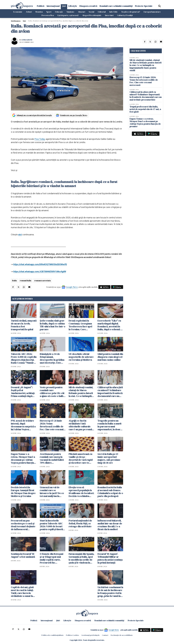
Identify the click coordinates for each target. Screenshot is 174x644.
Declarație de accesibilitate (122, 635)
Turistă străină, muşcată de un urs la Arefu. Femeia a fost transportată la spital (24, 325)
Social (91, 12)
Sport (49, 12)
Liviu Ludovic (27, 40)
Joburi (29, 12)
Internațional (53, 6)
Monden (39, 12)
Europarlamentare (152, 12)
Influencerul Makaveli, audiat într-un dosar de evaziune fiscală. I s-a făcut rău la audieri (110, 525)
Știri (64, 6)
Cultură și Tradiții (125, 15)
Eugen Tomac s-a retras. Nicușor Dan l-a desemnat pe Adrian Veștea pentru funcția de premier (23, 458)
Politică (41, 6)
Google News (72, 287)
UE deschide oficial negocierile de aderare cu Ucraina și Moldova (81, 357)
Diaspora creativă (88, 6)
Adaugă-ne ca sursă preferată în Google (34, 115)
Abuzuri (82, 12)
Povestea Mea (48, 15)
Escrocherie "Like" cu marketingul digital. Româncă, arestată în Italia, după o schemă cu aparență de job (110, 325)
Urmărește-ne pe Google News (74, 115)
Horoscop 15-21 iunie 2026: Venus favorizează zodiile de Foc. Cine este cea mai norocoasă (52, 425)
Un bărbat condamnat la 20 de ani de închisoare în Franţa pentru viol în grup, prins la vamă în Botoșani (110, 592)
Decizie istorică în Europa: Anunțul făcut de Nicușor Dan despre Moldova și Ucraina (23, 492)
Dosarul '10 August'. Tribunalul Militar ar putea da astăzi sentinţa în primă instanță (110, 558)
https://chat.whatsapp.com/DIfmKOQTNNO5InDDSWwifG (40, 264)
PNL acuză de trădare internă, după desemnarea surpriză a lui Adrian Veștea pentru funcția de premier (23, 425)
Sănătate (70, 12)
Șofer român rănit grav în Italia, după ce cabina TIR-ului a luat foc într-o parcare (53, 325)
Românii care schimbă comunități (116, 6)
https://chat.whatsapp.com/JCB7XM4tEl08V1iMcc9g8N (40, 272)
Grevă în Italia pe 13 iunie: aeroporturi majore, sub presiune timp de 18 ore (109, 458)
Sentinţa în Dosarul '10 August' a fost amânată (23, 555)
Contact (105, 635)
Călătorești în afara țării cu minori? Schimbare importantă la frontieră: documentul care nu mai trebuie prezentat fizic (110, 392)
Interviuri (109, 15)
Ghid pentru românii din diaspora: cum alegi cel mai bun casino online (110, 357)
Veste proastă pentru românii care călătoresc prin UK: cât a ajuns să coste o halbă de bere (52, 392)
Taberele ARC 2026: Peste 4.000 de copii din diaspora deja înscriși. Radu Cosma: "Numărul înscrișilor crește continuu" (24, 358)
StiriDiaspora (16, 21)
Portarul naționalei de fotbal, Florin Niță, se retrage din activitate (80, 523)
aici (20, 235)
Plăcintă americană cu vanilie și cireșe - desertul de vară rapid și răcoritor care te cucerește (81, 458)
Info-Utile (113, 12)
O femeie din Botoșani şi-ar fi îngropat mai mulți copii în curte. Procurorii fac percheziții (51, 558)
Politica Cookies (72, 635)
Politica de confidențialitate (53, 635)
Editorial (102, 12)
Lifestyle (73, 6)
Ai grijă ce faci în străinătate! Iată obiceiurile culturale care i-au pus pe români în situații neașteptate (81, 425)
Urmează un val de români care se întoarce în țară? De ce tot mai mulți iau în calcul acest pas (52, 492)
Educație (59, 12)
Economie (18, 12)
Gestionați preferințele (91, 635)
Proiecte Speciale (144, 6)
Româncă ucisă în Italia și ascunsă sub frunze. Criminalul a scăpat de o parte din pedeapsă (110, 492)
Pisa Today (40, 139)
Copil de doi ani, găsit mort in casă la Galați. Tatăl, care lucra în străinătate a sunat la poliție (22, 592)
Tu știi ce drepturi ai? (131, 12)
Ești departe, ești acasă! (68, 15)
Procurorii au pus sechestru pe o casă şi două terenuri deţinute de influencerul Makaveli (23, 525)
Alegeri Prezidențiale (92, 15)
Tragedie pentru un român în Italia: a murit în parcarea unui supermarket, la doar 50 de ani (109, 425)
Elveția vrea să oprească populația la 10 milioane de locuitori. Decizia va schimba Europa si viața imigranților (81, 492)
